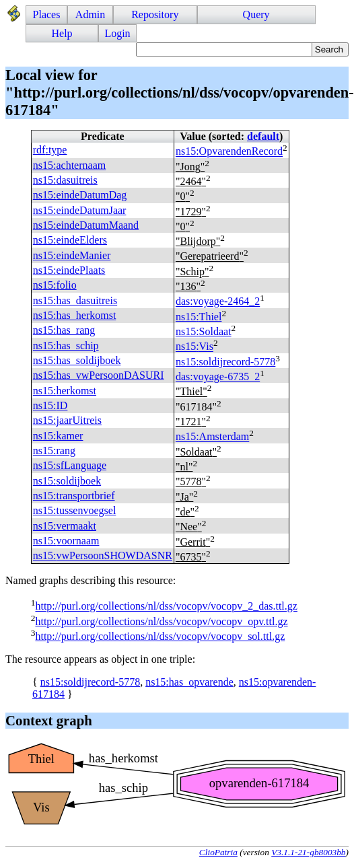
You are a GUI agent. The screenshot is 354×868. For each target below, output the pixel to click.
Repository (155, 14)
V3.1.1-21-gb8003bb (308, 852)
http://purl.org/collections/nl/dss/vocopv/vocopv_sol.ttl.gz (160, 636)
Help (62, 33)
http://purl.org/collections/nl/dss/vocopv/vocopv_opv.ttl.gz (161, 621)
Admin (90, 14)
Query (256, 14)
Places (47, 14)
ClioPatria (218, 852)
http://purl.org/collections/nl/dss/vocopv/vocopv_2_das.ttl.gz (166, 607)
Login (117, 33)
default (263, 136)
